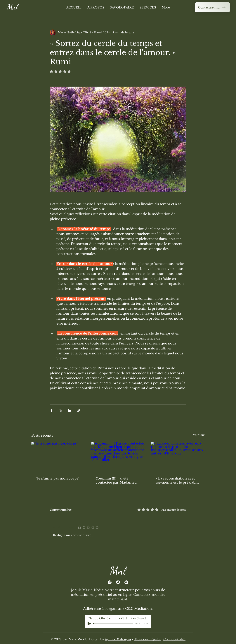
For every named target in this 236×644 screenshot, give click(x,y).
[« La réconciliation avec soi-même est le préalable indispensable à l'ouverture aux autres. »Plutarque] (178, 457)
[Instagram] (110, 582)
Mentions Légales (147, 639)
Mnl (12, 7)
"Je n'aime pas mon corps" (58, 478)
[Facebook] (118, 582)
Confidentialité (174, 639)
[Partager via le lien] (79, 411)
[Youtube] (126, 582)
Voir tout (199, 435)
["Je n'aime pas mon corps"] (58, 457)
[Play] (89, 624)
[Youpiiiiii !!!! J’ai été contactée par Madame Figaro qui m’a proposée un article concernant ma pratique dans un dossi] (118, 457)
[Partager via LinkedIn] (70, 411)
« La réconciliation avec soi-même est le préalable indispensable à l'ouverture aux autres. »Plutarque (177, 480)
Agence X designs (118, 639)
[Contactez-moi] (212, 7)
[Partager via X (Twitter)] (61, 411)
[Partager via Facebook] (52, 411)
